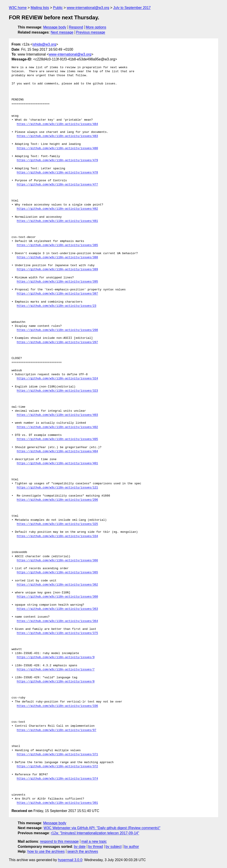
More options (96, 27)
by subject (113, 847)
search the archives (83, 851)
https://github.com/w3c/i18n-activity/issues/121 (57, 488)
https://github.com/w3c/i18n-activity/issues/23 (56, 306)
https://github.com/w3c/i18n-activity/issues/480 (57, 148)
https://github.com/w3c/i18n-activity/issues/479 (57, 160)
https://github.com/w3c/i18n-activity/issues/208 (57, 330)
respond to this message (59, 841)
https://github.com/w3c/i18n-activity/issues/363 (57, 609)
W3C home (18, 8)
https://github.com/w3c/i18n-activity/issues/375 (57, 633)
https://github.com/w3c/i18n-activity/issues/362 (57, 585)
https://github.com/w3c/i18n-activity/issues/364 (57, 621)
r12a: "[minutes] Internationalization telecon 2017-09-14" (95, 833)
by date (80, 847)
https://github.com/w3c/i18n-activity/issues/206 (57, 500)
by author (132, 847)
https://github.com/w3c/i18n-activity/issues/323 (57, 391)
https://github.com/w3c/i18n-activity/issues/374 (57, 779)
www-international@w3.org (88, 8)
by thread (96, 847)
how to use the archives (46, 851)
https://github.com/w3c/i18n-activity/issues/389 (57, 269)
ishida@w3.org (44, 44)
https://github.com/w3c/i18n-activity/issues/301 (57, 803)
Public (58, 8)
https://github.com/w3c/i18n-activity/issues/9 (56, 657)
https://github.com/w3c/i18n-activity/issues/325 (57, 524)
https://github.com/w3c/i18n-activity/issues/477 (57, 185)
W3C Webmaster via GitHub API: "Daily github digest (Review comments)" (102, 828)
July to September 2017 (132, 8)
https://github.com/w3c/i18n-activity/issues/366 (57, 561)
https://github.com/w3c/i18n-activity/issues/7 (56, 670)
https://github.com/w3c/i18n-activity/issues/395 (57, 282)
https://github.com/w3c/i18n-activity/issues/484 (57, 124)
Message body (55, 27)
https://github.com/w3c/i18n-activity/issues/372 (57, 766)
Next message (62, 32)
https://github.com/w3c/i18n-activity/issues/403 (57, 415)
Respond (76, 27)
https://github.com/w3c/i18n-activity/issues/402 (57, 427)
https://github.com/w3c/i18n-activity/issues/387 (57, 294)
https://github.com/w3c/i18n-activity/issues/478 (57, 173)
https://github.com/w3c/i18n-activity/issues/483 (57, 136)
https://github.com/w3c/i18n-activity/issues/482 (57, 209)
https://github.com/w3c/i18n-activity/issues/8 (56, 682)
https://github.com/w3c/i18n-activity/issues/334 (57, 536)
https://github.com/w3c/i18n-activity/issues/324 (57, 379)
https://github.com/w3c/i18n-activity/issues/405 (57, 439)
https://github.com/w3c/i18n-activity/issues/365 (57, 573)
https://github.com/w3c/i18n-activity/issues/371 (57, 754)
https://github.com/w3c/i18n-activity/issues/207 (57, 342)
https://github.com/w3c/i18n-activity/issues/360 (57, 597)
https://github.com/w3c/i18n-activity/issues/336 (57, 706)
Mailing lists (40, 8)
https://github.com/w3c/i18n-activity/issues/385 (57, 245)
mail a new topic (94, 841)
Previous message (91, 32)
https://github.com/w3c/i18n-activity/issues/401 (57, 463)
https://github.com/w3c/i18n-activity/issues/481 (57, 221)
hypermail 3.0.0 (70, 860)
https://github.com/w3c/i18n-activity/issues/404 (57, 451)
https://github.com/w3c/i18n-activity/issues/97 (56, 730)
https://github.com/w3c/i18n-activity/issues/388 (57, 257)
